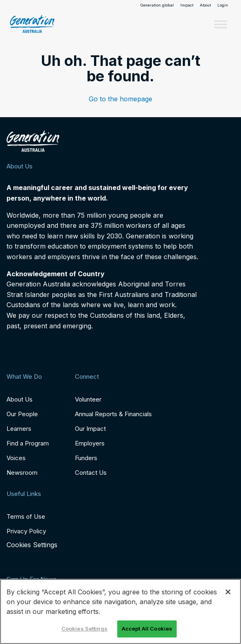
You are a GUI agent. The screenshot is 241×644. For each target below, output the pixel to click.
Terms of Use (26, 516)
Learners (19, 429)
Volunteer (88, 399)
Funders (86, 458)
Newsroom (22, 473)
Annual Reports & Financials (113, 414)
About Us (20, 399)
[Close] (228, 592)
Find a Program (28, 443)
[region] (120, 611)
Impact (187, 5)
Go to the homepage (120, 99)
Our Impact (90, 429)
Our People (22, 414)
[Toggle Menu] (221, 24)
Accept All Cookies (147, 629)
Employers (90, 443)
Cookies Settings (32, 545)
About (205, 5)
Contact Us (91, 473)
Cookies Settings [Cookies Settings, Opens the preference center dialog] (84, 629)
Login (223, 5)
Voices (16, 458)
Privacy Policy (26, 531)
